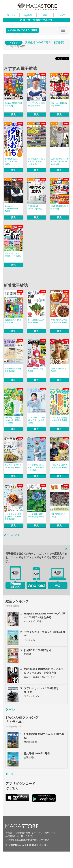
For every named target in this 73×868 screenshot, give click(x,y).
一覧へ (11, 710)
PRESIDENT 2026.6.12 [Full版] (35, 207)
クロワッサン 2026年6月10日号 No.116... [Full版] (36, 420)
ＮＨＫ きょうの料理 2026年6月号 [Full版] (59, 466)
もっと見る (12, 535)
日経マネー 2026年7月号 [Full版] (59, 104)
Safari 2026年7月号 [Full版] (58, 370)
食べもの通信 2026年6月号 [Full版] (36, 321)
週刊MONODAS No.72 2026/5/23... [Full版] (12, 161)
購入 (14, 115)
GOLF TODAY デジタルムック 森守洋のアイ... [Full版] (59, 161)
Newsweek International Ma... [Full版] (12, 209)
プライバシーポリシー (42, 833)
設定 (45, 15)
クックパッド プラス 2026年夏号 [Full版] (13, 466)
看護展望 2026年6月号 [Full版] (13, 321)
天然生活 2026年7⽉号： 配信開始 (45, 42)
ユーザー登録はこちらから (37, 20)
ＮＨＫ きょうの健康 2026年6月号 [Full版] (59, 419)
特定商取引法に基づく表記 (19, 836)
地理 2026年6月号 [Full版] (58, 515)
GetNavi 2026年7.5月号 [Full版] (13, 104)
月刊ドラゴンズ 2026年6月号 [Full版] (36, 104)
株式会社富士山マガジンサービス (33, 840)
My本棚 (28, 15)
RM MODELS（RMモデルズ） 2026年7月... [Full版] (36, 161)
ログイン (11, 15)
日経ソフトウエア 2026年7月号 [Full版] (13, 255)
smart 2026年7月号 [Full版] (35, 370)
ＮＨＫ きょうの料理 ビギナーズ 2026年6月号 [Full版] (13, 517)
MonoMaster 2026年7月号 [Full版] (13, 370)
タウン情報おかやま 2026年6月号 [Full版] (59, 321)
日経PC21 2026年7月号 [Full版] (59, 207)
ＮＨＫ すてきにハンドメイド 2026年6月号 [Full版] (36, 467)
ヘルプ (62, 15)
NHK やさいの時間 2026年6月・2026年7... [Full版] (13, 420)
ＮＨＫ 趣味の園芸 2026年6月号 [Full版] (36, 515)
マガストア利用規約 (15, 833)
